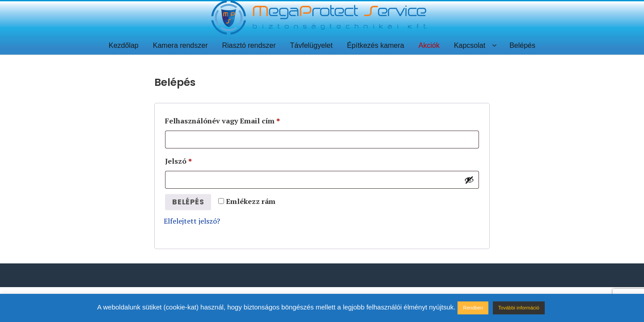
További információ (519, 308)
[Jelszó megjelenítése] (469, 180)
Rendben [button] (473, 308)
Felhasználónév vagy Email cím (222, 121)
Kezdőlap (124, 45)
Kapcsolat (470, 45)
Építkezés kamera (376, 45)
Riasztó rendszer (249, 45)
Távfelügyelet (311, 45)
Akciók (429, 45)
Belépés (522, 45)
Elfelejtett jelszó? (192, 221)
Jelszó (178, 161)
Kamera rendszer (180, 45)
